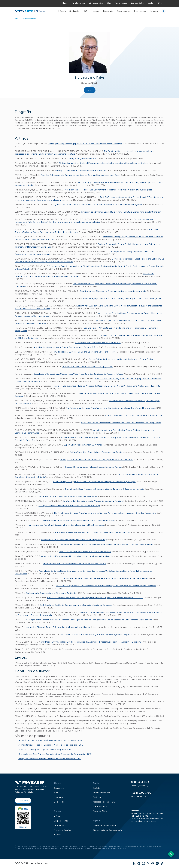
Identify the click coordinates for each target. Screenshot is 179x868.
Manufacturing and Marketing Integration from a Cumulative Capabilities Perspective (65, 525)
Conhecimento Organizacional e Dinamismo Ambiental (51, 593)
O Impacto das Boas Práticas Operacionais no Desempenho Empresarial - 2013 (55, 754)
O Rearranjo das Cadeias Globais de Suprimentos (98, 343)
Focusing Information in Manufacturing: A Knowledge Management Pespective (97, 635)
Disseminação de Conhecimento (108, 831)
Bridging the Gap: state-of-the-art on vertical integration (81, 171)
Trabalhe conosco (101, 808)
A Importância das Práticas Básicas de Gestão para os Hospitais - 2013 (51, 745)
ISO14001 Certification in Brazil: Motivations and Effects (85, 552)
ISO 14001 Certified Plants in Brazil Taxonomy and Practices (97, 452)
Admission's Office (101, 794)
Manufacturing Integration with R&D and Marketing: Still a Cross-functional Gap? (79, 520)
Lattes (90, 90)
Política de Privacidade (24, 793)
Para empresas (121, 3)
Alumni (65, 3)
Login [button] (150, 3)
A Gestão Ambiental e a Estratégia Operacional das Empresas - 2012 (50, 740)
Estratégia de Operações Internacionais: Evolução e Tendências (68, 496)
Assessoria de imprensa (104, 803)
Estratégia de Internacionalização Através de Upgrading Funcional (93, 501)
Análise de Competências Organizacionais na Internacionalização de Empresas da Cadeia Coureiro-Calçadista (106, 586)
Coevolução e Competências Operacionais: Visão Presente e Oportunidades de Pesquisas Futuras (78, 374)
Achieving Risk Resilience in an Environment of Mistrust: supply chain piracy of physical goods (108, 190)
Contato (96, 789)
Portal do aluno (78, 3)
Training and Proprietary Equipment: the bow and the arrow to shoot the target (85, 144)
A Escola (62, 11)
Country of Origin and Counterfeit (82, 159)
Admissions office (96, 3)
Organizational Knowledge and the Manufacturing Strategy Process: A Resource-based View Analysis (106, 544)
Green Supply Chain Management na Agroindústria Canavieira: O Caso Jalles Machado (104, 489)
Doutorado (108, 11)
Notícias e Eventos (63, 831)
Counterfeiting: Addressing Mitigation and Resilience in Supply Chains (121, 359)
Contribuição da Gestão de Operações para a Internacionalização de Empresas (76, 605)
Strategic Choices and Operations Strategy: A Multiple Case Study (69, 506)
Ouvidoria (97, 798)
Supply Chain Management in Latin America (84, 445)
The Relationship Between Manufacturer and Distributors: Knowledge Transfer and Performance (111, 408)
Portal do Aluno (100, 812)
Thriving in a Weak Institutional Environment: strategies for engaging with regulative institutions (104, 163)
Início (17, 19)
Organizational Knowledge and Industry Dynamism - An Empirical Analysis (76, 556)
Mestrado (95, 11)
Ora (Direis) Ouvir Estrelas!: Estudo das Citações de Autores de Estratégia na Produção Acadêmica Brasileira (91, 642)
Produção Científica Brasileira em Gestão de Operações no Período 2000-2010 (97, 460)
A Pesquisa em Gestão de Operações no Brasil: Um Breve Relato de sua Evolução (93, 532)
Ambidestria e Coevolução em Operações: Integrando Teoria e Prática (66, 347)
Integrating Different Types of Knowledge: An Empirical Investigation (58, 627)
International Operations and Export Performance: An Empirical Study (74, 540)
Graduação (74, 11)
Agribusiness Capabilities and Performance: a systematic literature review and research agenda (97, 205)
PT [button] (159, 3)
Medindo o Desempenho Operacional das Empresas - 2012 (45, 750)
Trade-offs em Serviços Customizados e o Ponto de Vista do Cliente (74, 564)
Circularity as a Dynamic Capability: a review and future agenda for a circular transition (121, 212)
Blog (109, 3)
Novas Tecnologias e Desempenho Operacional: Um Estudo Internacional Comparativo (121, 423)
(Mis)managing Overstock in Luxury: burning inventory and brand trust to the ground (122, 299)
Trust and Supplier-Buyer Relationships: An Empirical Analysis (94, 467)
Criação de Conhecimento (105, 827)
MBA (85, 11)
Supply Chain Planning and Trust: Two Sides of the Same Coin (133, 415)
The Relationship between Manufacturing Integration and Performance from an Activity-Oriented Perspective (105, 513)
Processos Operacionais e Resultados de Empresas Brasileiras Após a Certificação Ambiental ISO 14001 (95, 598)
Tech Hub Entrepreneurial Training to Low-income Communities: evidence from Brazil (80, 175)
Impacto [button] (154, 11)
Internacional (140, 11)
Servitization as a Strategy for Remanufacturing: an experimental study (113, 291)
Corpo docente (124, 11)
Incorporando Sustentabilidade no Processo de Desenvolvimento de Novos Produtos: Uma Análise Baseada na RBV (107, 386)
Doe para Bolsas (137, 3)
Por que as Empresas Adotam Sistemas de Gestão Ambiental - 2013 (50, 759)
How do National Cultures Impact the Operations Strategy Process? (84, 352)
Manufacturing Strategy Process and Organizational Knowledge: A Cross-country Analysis (94, 482)
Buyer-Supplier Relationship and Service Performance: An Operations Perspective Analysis (105, 578)
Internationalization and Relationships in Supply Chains (87, 367)
